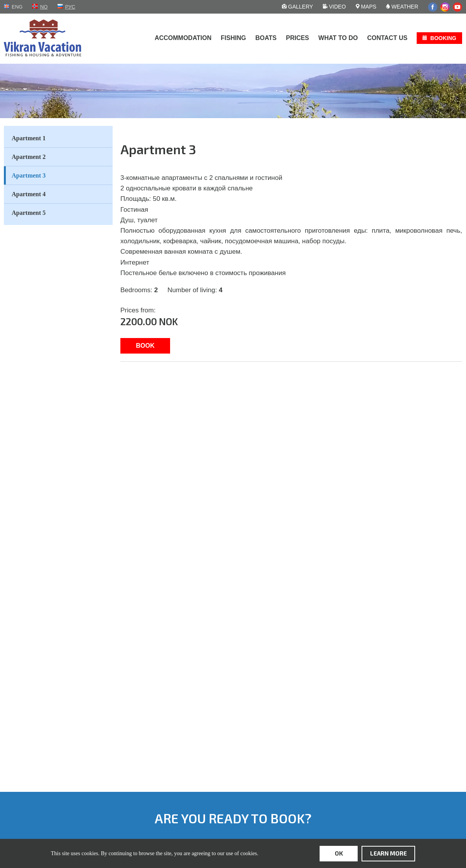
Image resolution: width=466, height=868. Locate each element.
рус (70, 7)
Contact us (387, 38)
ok (339, 853)
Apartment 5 (29, 213)
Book (145, 346)
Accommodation (183, 38)
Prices (297, 38)
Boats (266, 38)
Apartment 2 (29, 157)
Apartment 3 (29, 175)
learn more (389, 853)
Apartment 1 (29, 138)
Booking (443, 38)
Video (334, 7)
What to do (338, 38)
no (44, 7)
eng (17, 7)
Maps (366, 7)
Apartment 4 (29, 194)
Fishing (234, 38)
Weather (402, 7)
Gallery (297, 7)
